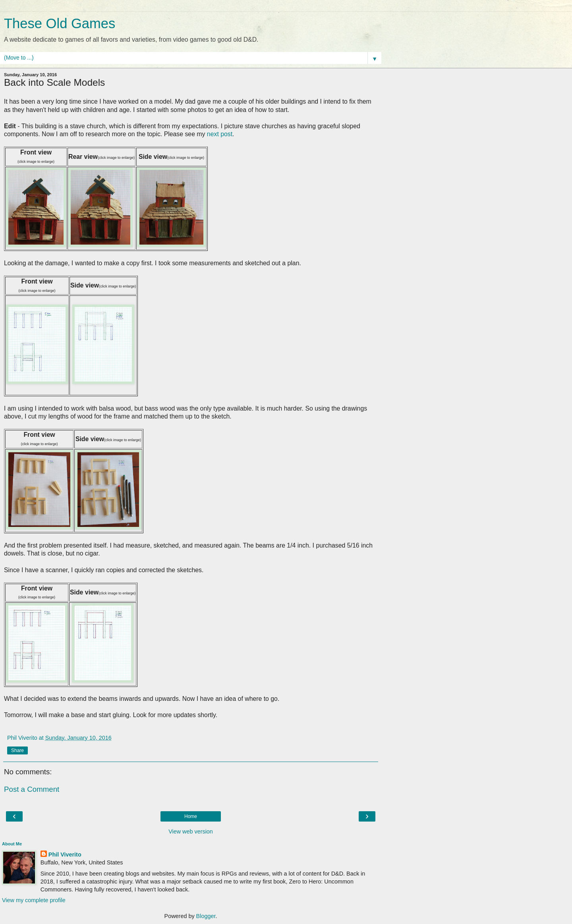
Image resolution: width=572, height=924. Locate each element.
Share (17, 750)
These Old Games (60, 23)
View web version (191, 831)
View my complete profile (34, 900)
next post (220, 134)
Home (191, 816)
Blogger (206, 916)
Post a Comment (32, 789)
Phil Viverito (65, 855)
